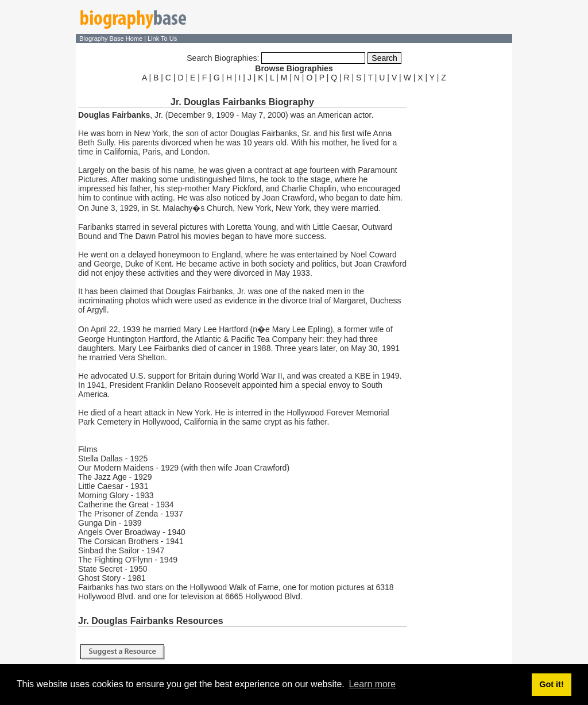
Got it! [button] (551, 684)
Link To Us (162, 38)
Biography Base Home (112, 38)
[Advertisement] (461, 257)
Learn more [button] (372, 684)
